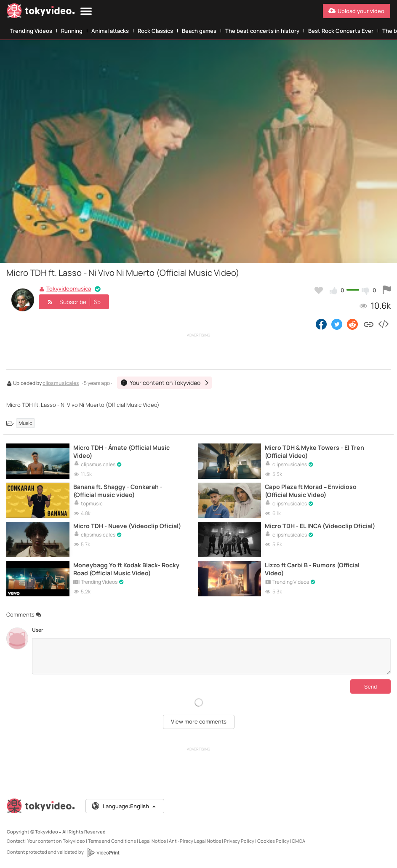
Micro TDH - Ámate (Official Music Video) (121, 451)
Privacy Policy (239, 841)
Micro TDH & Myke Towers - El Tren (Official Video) (314, 451)
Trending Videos (31, 31)
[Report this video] (387, 290)
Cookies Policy (273, 841)
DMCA (299, 841)
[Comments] (211, 656)
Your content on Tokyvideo (56, 841)
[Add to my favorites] (319, 290)
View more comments (199, 721)
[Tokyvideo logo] (41, 12)
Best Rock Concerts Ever (341, 31)
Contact (16, 841)
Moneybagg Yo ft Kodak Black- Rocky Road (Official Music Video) (126, 569)
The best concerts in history (262, 31)
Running (72, 31)
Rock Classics (155, 31)
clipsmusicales (61, 384)
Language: (124, 806)
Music (25, 423)
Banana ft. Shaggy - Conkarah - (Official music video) (118, 491)
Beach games (199, 31)
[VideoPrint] (103, 852)
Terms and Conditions (112, 841)
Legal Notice (152, 841)
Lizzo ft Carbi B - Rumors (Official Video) (312, 569)
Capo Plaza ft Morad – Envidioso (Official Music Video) (311, 491)
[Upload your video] (357, 11)
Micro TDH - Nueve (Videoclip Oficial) (127, 526)
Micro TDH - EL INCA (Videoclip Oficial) (320, 526)
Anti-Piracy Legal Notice (195, 841)
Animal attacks (110, 31)
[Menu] (86, 12)
